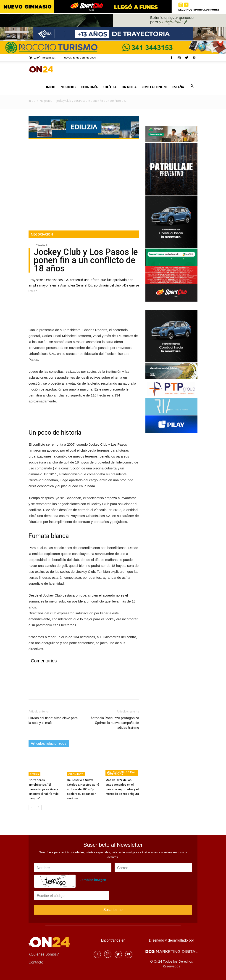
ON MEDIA (129, 87)
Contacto (36, 962)
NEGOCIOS (68, 87)
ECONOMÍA (89, 87)
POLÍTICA (110, 87)
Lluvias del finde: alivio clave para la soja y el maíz (53, 720)
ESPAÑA (178, 87)
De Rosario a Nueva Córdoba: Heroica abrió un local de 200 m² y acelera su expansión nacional (83, 789)
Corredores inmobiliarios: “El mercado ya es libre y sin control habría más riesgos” (43, 789)
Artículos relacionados (49, 743)
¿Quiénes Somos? (44, 954)
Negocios (46, 101)
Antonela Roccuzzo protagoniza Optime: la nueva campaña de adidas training (115, 723)
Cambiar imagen (93, 880)
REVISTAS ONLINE (154, 87)
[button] (192, 86)
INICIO (51, 87)
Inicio (32, 101)
